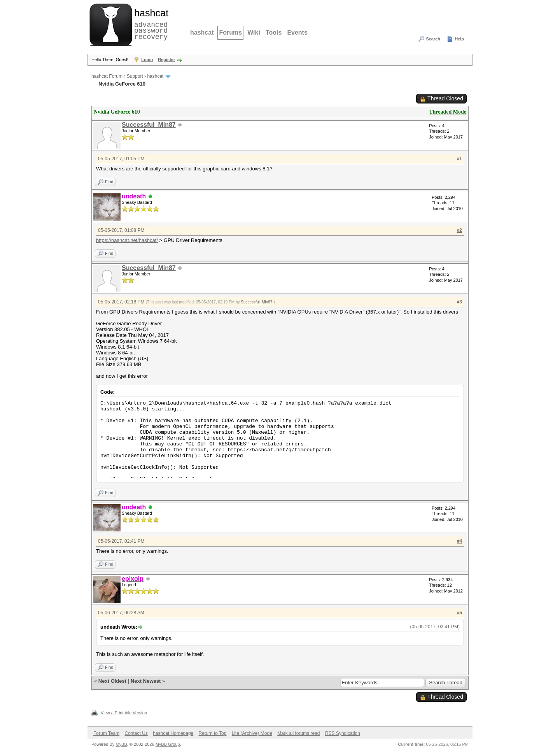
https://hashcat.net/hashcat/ (127, 240)
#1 (459, 159)
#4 (459, 541)
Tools (274, 32)
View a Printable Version (124, 713)
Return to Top (213, 733)
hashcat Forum (107, 76)
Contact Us (136, 733)
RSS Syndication (343, 733)
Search (433, 39)
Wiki (254, 32)
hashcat (202, 32)
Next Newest (146, 681)
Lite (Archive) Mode (252, 733)
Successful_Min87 (149, 125)
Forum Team (106, 733)
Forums (230, 32)
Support (135, 76)
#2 (459, 230)
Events (297, 32)
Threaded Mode (448, 112)
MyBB (121, 744)
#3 (459, 302)
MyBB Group (168, 744)
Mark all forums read (298, 733)
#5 (459, 613)
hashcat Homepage (173, 733)
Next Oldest (112, 681)
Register (166, 60)
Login (147, 60)
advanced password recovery (150, 24)
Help (459, 39)
